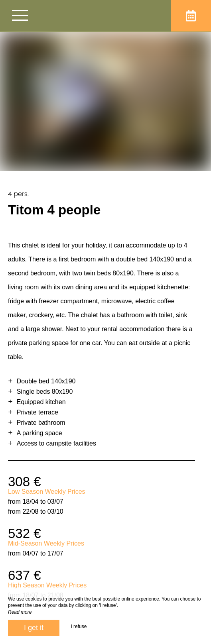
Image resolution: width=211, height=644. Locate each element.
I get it (34, 628)
